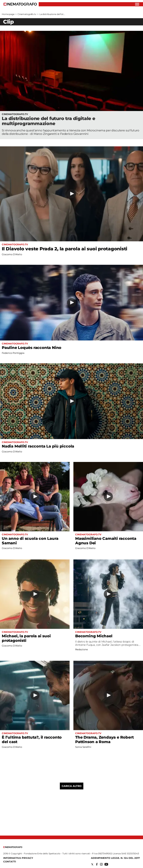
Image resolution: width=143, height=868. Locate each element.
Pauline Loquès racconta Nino (32, 348)
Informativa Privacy (18, 858)
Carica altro (72, 786)
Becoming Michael (94, 636)
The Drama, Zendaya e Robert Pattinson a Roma (104, 739)
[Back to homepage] (13, 847)
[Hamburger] (137, 4)
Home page (8, 14)
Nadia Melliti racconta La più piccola (38, 446)
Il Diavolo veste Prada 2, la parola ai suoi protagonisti (65, 249)
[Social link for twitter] (92, 864)
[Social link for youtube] (106, 864)
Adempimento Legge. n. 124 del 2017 (115, 858)
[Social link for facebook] (97, 864)
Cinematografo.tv (27, 14)
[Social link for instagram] (101, 864)
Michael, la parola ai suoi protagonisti (26, 638)
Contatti (10, 862)
